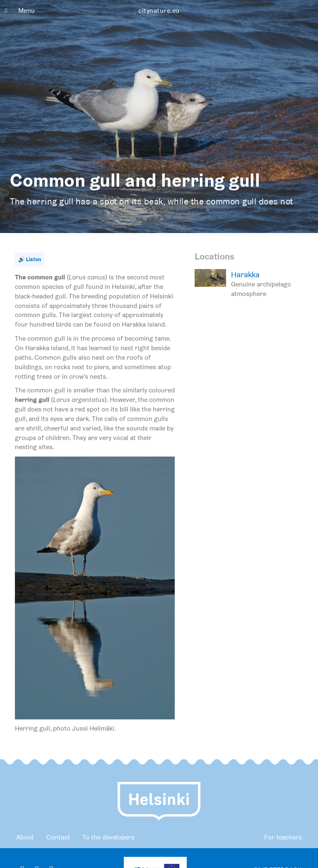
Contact (58, 837)
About (25, 837)
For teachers (283, 837)
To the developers (108, 837)
